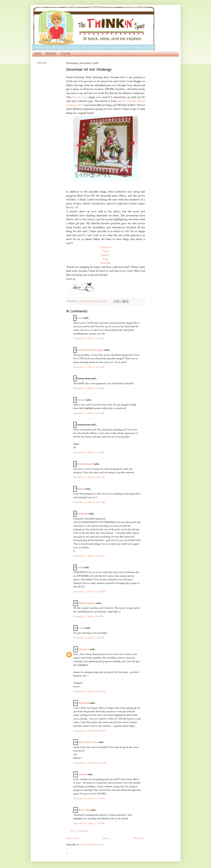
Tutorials (65, 53)
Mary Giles (84, 810)
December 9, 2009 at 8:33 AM (89, 413)
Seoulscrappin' (85, 464)
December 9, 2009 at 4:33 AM (89, 339)
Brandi (81, 489)
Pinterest (51, 53)
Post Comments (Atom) (92, 845)
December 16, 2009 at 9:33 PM (89, 823)
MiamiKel (84, 703)
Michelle (105, 263)
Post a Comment (79, 831)
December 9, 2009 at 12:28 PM (89, 592)
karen (81, 628)
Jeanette (105, 255)
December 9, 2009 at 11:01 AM (89, 477)
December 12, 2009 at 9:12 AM (89, 799)
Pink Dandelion (87, 603)
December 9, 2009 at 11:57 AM (89, 502)
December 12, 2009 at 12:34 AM (90, 763)
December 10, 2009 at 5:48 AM (89, 692)
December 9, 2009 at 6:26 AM (89, 367)
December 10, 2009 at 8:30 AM (89, 731)
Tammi (81, 400)
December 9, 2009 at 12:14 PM (89, 556)
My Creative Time (88, 742)
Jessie (80, 318)
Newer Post (73, 838)
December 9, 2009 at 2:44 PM (89, 617)
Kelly (106, 259)
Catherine (106, 247)
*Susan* (83, 774)
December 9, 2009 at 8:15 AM (89, 388)
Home (38, 53)
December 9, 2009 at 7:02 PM (89, 638)
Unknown (84, 649)
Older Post (139, 838)
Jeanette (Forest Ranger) (91, 350)
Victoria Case (80, 97)
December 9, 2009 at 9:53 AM (89, 453)
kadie (80, 567)
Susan (105, 251)
